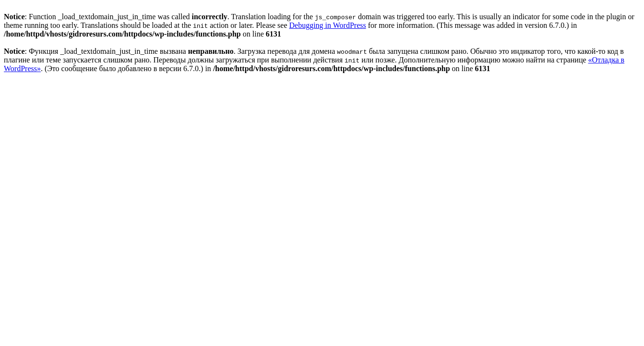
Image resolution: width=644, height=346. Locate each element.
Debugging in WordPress (327, 25)
